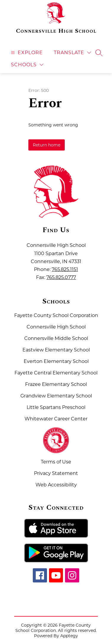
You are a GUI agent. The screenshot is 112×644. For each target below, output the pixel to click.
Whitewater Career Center (56, 419)
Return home (47, 145)
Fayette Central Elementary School (56, 373)
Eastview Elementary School (56, 350)
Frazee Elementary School (56, 384)
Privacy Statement (56, 473)
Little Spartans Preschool (56, 407)
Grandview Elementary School (56, 396)
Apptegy (69, 636)
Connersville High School (56, 327)
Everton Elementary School (56, 361)
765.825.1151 (65, 269)
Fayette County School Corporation (56, 315)
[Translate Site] (72, 53)
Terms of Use (56, 462)
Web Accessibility (56, 485)
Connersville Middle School (56, 338)
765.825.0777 (61, 277)
